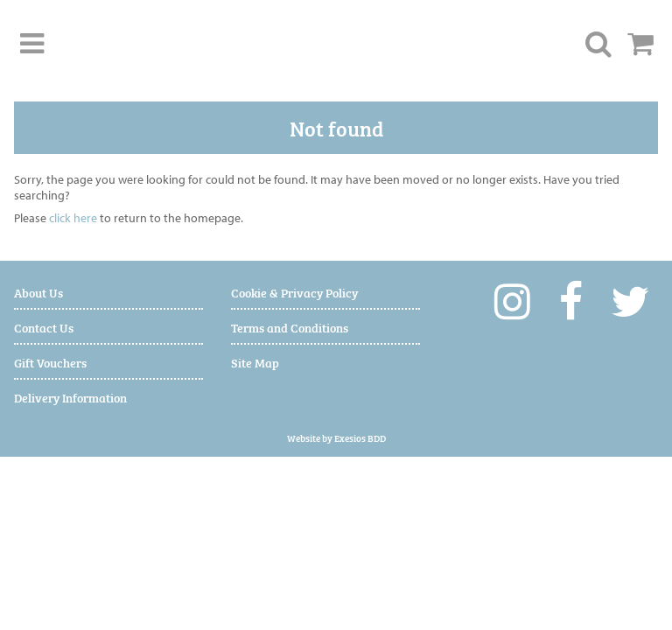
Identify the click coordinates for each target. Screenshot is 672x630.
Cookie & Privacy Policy (294, 292)
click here (73, 218)
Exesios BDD (360, 438)
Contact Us (44, 327)
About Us (38, 292)
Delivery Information (70, 397)
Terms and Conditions (290, 327)
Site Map (255, 362)
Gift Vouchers (50, 362)
